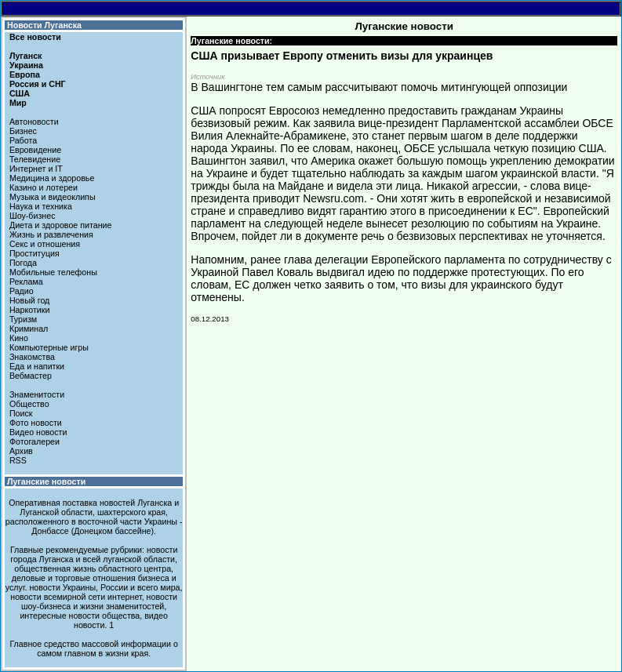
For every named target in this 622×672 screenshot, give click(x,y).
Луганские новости (46, 481)
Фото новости (36, 423)
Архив (21, 451)
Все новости (35, 37)
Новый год (29, 300)
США (20, 93)
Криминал (29, 329)
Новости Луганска (44, 25)
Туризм (23, 319)
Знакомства (32, 357)
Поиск (21, 413)
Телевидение (35, 159)
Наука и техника (41, 206)
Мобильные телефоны (53, 272)
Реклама (26, 282)
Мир (18, 103)
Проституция (35, 253)
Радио (22, 291)
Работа (23, 140)
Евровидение (35, 150)
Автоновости (34, 122)
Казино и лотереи (44, 187)
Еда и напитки (37, 366)
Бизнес (23, 131)
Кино (19, 338)
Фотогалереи (35, 441)
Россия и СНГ (38, 84)
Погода (23, 263)
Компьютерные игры (49, 347)
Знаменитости (37, 394)
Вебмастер (31, 376)
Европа (25, 74)
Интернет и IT (36, 169)
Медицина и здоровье (52, 178)
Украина (26, 65)
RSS (18, 460)
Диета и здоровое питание (60, 225)
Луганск (25, 56)
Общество (29, 404)
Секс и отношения (45, 244)
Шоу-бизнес (33, 216)
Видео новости (38, 432)
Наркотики (29, 310)
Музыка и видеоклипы (53, 197)
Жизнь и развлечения (51, 234)
